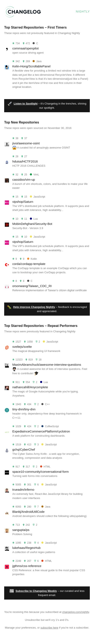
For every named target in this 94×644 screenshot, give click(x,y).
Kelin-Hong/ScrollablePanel (31, 66)
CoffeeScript (50, 426)
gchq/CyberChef (24, 449)
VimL (34, 175)
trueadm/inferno (23, 490)
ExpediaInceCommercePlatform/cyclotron (41, 431)
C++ (46, 404)
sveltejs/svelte (22, 347)
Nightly (83, 11)
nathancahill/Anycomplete (30, 387)
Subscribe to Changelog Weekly (36, 591)
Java (37, 61)
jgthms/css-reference (27, 566)
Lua (34, 219)
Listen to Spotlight (25, 104)
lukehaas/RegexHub (26, 548)
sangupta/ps (21, 530)
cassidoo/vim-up (24, 180)
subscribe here (49, 628)
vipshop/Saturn (23, 202)
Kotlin (32, 259)
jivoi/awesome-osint (26, 143)
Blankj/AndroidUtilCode (28, 512)
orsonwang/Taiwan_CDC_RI (32, 286)
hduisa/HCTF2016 (25, 161)
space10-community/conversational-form (41, 472)
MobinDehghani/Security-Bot (32, 224)
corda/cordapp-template (29, 264)
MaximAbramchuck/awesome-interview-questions (47, 365)
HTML (45, 467)
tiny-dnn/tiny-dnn (24, 409)
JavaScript (37, 197)
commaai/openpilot (25, 48)
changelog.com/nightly (76, 612)
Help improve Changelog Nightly (34, 307)
